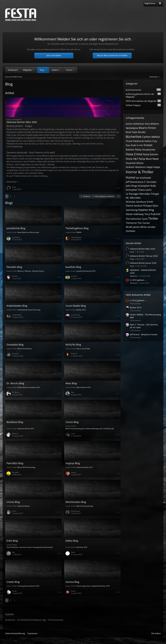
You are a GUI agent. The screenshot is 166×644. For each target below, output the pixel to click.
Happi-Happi (153, 167)
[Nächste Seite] (15, 196)
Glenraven (134, 283)
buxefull (74, 276)
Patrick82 (15, 472)
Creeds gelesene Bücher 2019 (28, 586)
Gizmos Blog (72, 582)
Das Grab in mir (134, 145)
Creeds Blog (13, 582)
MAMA (79, 232)
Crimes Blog (13, 502)
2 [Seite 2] (10, 196)
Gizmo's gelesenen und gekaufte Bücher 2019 (93, 586)
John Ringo (132, 186)
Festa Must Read (149, 159)
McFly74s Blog (73, 345)
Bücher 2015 (81, 310)
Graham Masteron (136, 167)
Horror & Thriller (140, 172)
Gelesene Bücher (24, 506)
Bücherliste (134, 137)
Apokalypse (132, 128)
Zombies (131, 231)
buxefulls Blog (73, 267)
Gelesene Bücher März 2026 (22, 122)
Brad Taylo (132, 132)
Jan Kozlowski (144, 178)
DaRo (73, 552)
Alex (72, 392)
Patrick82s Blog (15, 463)
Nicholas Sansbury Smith (139, 202)
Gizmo (73, 591)
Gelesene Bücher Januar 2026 (143, 263)
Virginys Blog (73, 463)
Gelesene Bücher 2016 (26, 429)
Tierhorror (131, 223)
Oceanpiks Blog (15, 345)
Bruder (142, 132)
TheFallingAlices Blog (77, 228)
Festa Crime (134, 154)
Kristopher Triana (135, 190)
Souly (132, 252)
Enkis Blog (12, 541)
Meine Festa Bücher (25, 349)
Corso (73, 434)
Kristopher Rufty (147, 186)
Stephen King (146, 210)
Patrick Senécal (134, 206)
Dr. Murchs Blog (15, 383)
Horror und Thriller (83, 349)
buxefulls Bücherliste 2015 (86, 271)
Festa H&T (132, 159)
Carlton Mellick (151, 137)
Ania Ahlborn (152, 124)
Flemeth (15, 276)
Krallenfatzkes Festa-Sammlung (29, 310)
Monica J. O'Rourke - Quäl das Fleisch (31, 271)
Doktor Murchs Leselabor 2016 (29, 387)
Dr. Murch (16, 392)
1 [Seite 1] (7, 196)
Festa (138, 150)
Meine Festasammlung (85, 506)
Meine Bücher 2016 (84, 387)
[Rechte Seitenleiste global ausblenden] (155, 77)
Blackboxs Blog (15, 422)
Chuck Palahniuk (135, 141)
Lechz (148, 190)
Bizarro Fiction (147, 128)
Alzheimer (139, 124)
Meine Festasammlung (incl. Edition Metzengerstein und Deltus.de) (90, 429)
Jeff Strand (131, 182)
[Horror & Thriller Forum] (21, 15)
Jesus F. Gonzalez (147, 182)
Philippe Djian (151, 206)
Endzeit (148, 145)
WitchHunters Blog (76, 502)
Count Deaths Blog (76, 306)
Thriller (153, 218)
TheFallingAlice (76, 237)
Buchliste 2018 (82, 547)
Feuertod (131, 163)
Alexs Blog (71, 383)
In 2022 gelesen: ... (138, 300)
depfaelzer (134, 276)
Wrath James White (136, 227)
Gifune (140, 163)
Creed (14, 591)
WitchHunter (75, 511)
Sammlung (132, 210)
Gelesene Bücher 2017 (85, 467)
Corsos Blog (72, 422)
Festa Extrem (151, 154)
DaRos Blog (72, 541)
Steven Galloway (135, 214)
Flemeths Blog (14, 267)
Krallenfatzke (17, 315)
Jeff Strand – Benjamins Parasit (144, 334)
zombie (151, 227)
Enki (13, 552)
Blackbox (15, 434)
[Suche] (160, 3)
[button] (85, 196)
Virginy (73, 472)
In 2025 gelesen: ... (138, 280)
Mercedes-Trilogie (149, 194)
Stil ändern (156, 633)
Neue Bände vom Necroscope (28, 232)
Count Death (75, 315)
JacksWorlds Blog (16, 228)
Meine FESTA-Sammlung (26, 467)
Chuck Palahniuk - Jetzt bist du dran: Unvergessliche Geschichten (30, 547)
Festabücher (149, 150)
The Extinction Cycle (137, 219)
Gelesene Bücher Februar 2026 (144, 256)
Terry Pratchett (152, 214)
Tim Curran (144, 223)
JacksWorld (16, 237)
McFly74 (74, 354)
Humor (131, 177)
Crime (14, 511)
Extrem (130, 150)
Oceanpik (15, 354)
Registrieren (150, 3)
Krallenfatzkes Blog (17, 306)
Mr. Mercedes (133, 198)
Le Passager (132, 194)
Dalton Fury (151, 141)
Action (129, 124)
